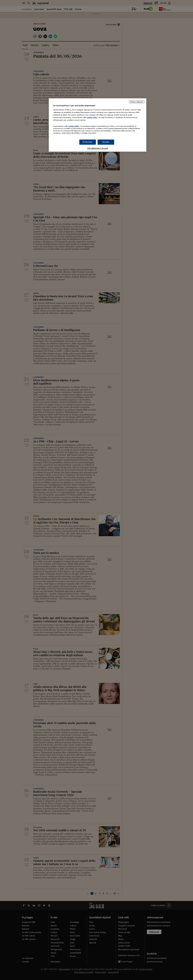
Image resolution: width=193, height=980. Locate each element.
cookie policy (92, 117)
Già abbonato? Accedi (98, 148)
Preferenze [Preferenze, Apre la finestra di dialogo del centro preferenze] (88, 142)
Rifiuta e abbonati (137, 102)
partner (131, 126)
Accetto (106, 142)
